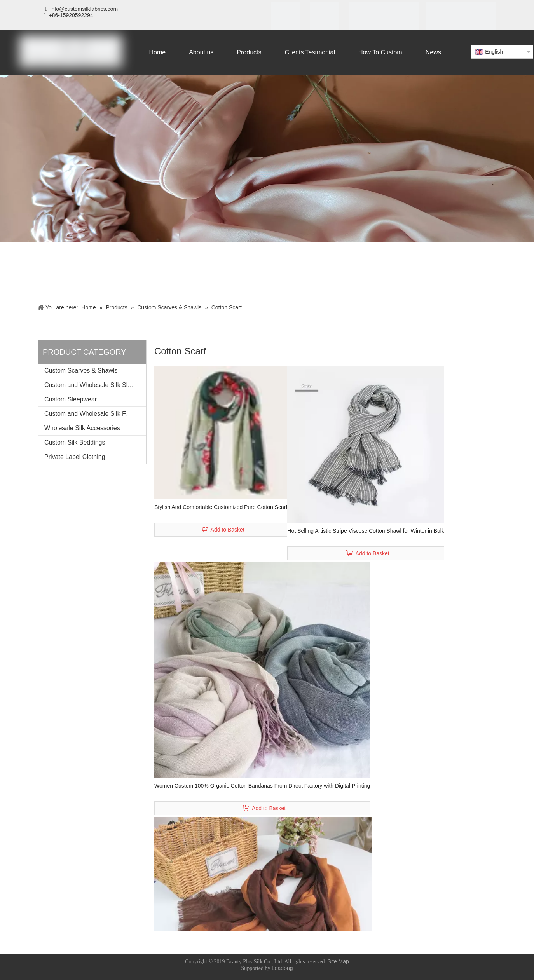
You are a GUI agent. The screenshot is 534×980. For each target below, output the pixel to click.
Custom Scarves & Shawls (81, 371)
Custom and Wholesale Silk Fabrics (93, 414)
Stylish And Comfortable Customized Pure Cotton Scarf (221, 507)
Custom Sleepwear (71, 399)
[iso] (285, 18)
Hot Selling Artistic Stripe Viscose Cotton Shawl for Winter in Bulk (366, 531)
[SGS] (324, 18)
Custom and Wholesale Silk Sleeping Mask (95, 385)
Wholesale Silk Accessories (82, 428)
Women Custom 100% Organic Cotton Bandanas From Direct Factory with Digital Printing (262, 786)
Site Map (338, 961)
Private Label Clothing (75, 457)
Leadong (282, 968)
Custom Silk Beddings (75, 442)
